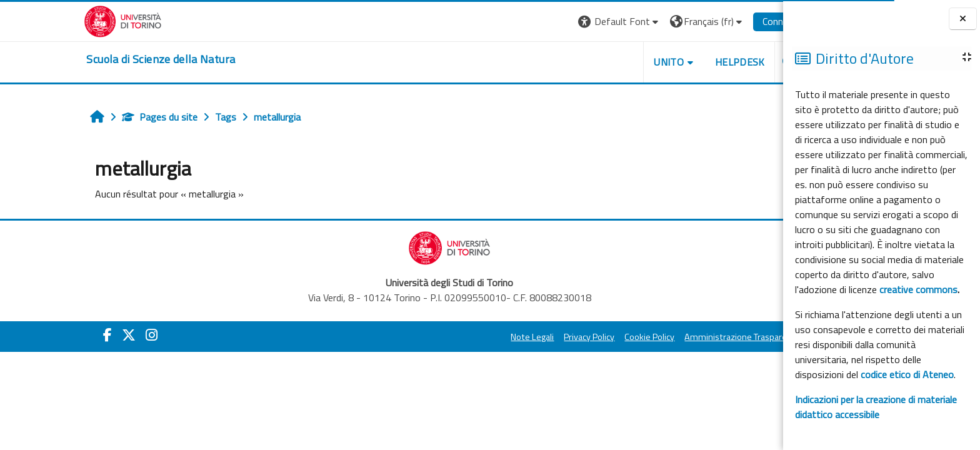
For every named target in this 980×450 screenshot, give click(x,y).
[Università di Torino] (65, 20)
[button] (562, 22)
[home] (103, 59)
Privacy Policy (532, 337)
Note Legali (475, 337)
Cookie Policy (592, 337)
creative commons (918, 289)
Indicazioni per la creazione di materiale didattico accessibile (876, 407)
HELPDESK (682, 62)
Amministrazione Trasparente (685, 337)
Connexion (726, 21)
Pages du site (102, 117)
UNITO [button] (611, 62)
